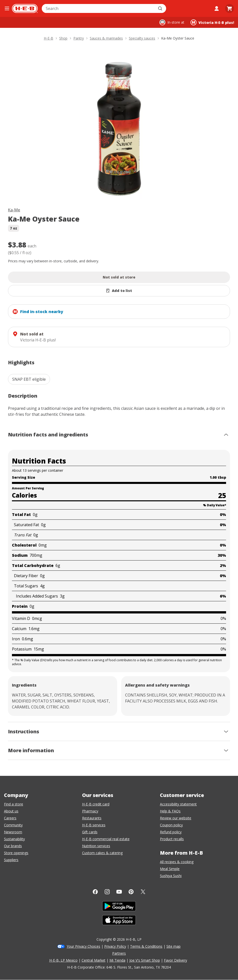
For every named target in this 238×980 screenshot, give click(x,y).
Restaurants (92, 818)
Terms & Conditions (146, 946)
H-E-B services (94, 825)
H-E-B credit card (96, 804)
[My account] (217, 8)
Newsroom (13, 832)
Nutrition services (96, 846)
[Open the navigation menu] (7, 8)
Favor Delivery (175, 960)
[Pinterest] (131, 892)
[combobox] (98, 8)
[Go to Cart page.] (230, 8)
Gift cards (90, 832)
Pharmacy (90, 811)
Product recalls (172, 839)
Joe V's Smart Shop (145, 960)
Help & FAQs (170, 811)
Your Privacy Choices (83, 946)
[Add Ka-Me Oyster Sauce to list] (119, 291)
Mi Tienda (117, 960)
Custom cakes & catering (102, 853)
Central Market (94, 960)
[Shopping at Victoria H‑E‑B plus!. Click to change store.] (212, 22)
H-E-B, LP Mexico (63, 960)
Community (13, 825)
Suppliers (11, 860)
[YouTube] (119, 892)
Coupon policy (171, 825)
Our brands (13, 846)
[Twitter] (143, 892)
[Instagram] (107, 892)
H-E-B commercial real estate (106, 839)
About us (11, 811)
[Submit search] (161, 8)
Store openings (16, 853)
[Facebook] (95, 892)
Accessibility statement (178, 804)
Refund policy (171, 832)
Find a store (14, 804)
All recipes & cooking (177, 862)
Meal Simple (170, 869)
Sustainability (14, 839)
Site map (173, 946)
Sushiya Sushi (171, 876)
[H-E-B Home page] (25, 8)
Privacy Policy (115, 946)
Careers (10, 818)
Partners (119, 953)
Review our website (176, 818)
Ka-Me (14, 210)
